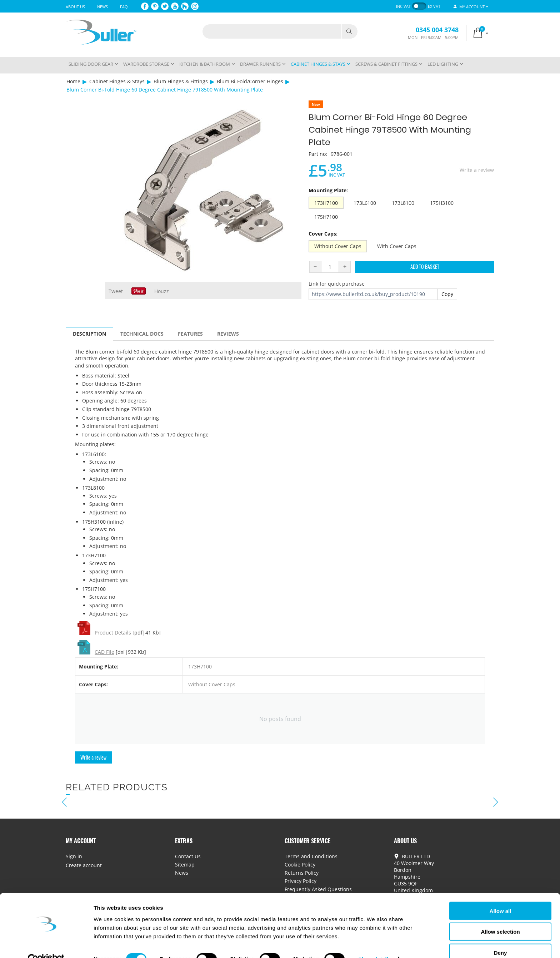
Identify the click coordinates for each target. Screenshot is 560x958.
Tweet (116, 291)
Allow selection (500, 916)
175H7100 (326, 217)
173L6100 (365, 203)
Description (89, 334)
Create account (84, 865)
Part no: (318, 154)
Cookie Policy (300, 865)
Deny (501, 937)
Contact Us (188, 856)
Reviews (228, 334)
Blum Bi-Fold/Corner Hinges (250, 81)
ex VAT (434, 6)
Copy (447, 294)
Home (73, 81)
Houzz (162, 291)
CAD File (104, 652)
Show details (375, 944)
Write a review (477, 170)
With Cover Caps (397, 246)
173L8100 (403, 203)
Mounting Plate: (328, 190)
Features (190, 334)
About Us (75, 7)
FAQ (124, 7)
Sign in (74, 856)
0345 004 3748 (437, 30)
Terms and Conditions (311, 856)
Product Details (113, 633)
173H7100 (326, 203)
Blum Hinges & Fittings (181, 81)
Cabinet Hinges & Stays (117, 81)
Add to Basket (425, 266)
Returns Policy (302, 873)
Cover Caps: (323, 234)
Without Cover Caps (338, 246)
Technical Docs (142, 334)
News (102, 7)
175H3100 (442, 203)
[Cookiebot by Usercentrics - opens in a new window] (46, 944)
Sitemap (185, 865)
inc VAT (403, 6)
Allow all (501, 895)
